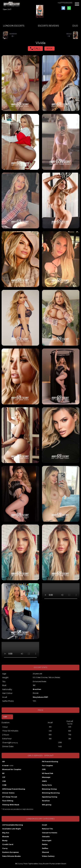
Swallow (46, 801)
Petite (45, 844)
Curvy (5, 848)
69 (3, 762)
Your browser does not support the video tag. (61, 592)
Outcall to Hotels (50, 833)
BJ (3, 773)
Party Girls (47, 785)
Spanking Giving (50, 797)
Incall (45, 825)
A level (8, 766)
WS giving (47, 805)
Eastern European (11, 852)
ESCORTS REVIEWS (48, 26)
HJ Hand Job (48, 773)
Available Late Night (12, 829)
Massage (46, 777)
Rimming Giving (49, 789)
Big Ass (6, 833)
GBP (5, 717)
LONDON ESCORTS (14, 26)
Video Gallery (48, 856)
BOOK (49, 48)
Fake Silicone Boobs (11, 856)
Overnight (47, 841)
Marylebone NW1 (40, 697)
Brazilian (37, 689)
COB (4, 785)
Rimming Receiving (51, 793)
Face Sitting (8, 801)
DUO (75, 26)
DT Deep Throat (10, 797)
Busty (5, 841)
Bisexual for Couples (12, 769)
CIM (4, 781)
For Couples (47, 766)
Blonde (6, 837)
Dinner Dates (8, 793)
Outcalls (46, 837)
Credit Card (8, 844)
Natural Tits (47, 829)
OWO (44, 781)
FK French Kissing (50, 762)
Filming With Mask (11, 805)
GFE (44, 769)
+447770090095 (65, 3)
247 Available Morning (13, 825)
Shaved (45, 852)
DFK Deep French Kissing (14, 789)
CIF (4, 777)
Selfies (45, 848)
